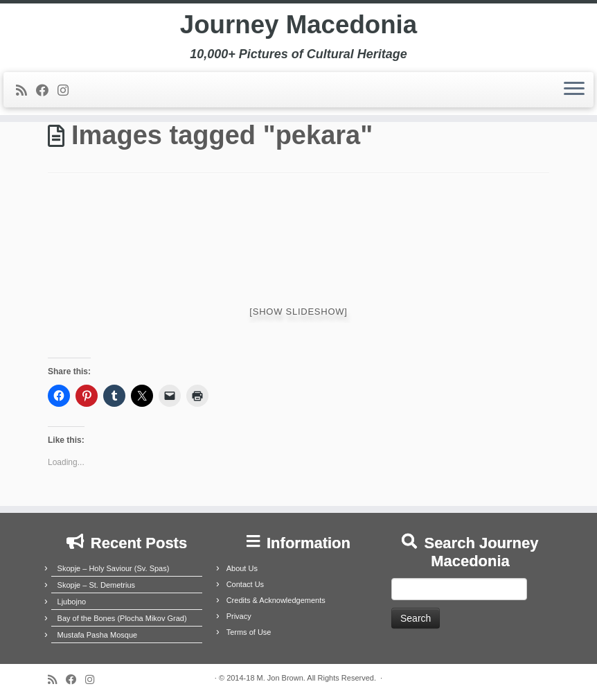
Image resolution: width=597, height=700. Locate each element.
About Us (242, 568)
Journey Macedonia (298, 28)
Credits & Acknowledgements (276, 600)
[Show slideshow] (298, 312)
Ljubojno (72, 602)
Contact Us (245, 584)
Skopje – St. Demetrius (97, 585)
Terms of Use (249, 632)
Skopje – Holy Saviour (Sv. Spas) (114, 568)
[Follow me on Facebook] (47, 96)
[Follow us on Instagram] (68, 96)
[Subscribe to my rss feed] (26, 96)
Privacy (239, 616)
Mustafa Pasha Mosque (98, 635)
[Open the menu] (574, 95)
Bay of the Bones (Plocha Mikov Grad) (122, 618)
